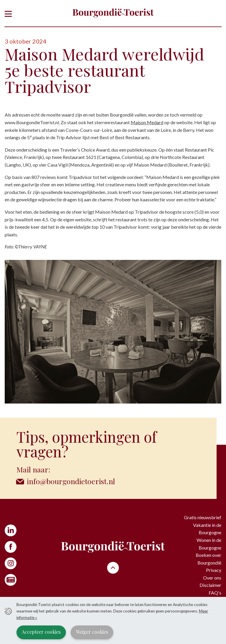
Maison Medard (147, 122)
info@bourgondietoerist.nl (71, 481)
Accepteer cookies (41, 632)
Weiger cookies (92, 632)
